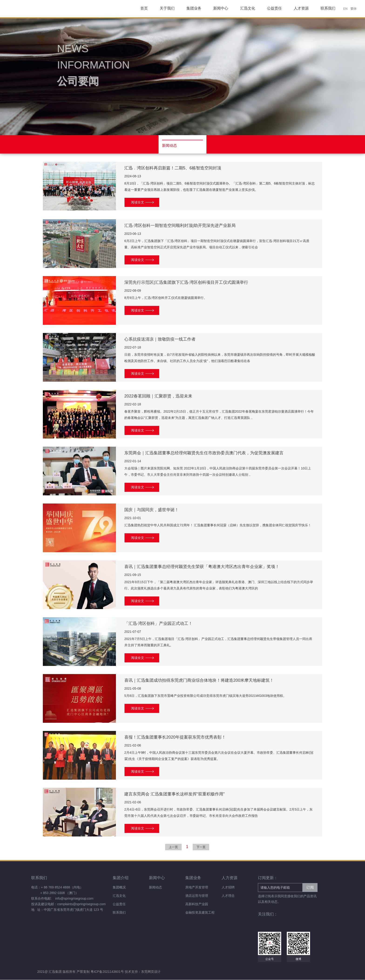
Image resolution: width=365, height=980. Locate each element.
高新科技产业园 (197, 904)
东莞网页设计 (151, 972)
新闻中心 (221, 8)
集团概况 (119, 887)
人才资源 (301, 8)
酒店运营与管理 (197, 896)
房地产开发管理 (197, 887)
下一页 (201, 847)
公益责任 (274, 8)
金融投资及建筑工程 (200, 913)
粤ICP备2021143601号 (108, 972)
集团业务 (194, 8)
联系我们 (328, 8)
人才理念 (228, 896)
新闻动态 (155, 887)
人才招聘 (228, 887)
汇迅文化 (248, 8)
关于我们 (167, 8)
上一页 (173, 847)
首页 (144, 8)
